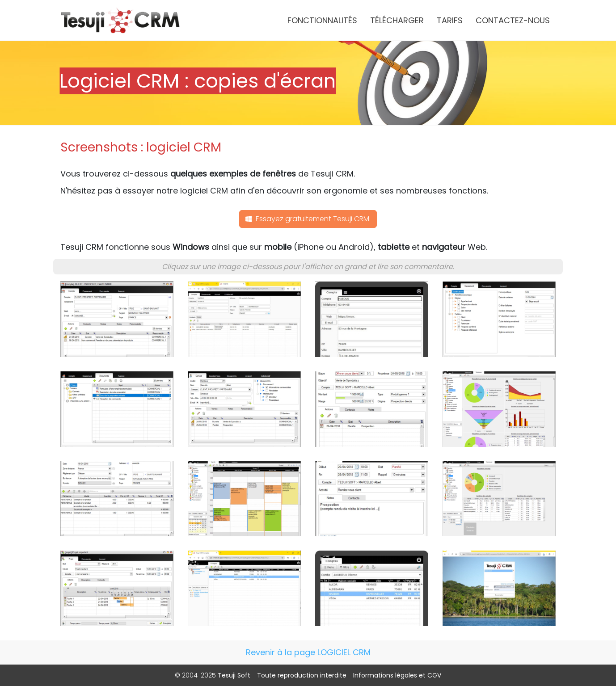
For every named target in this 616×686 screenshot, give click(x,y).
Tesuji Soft (234, 675)
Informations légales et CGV (397, 675)
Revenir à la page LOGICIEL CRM (308, 652)
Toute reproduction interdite (302, 675)
